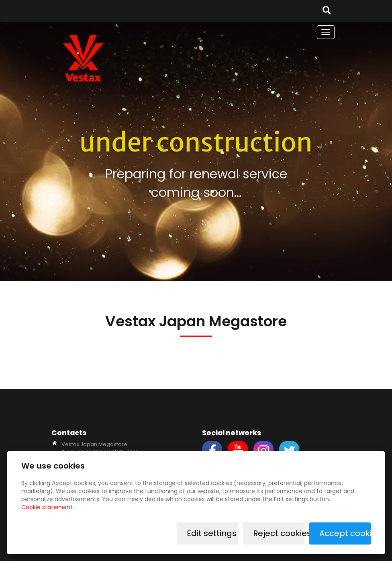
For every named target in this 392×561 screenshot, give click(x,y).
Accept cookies (345, 533)
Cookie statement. (48, 507)
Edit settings (212, 533)
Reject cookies (279, 533)
